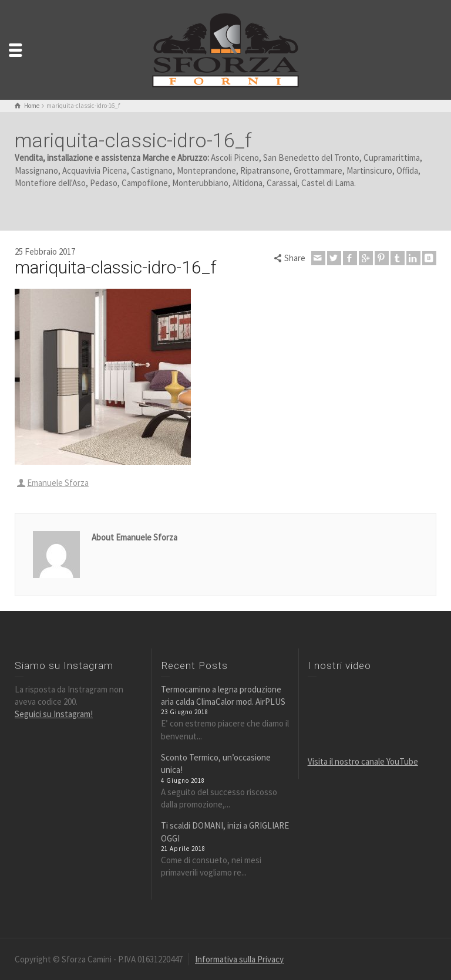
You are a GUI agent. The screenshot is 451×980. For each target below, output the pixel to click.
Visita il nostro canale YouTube (363, 761)
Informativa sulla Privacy (239, 959)
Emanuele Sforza (58, 483)
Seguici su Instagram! (54, 714)
